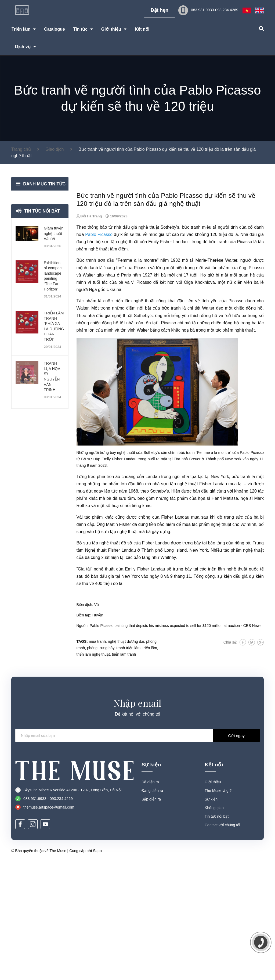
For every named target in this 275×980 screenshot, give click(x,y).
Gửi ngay (236, 854)
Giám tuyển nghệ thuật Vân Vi (54, 233)
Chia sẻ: (230, 761)
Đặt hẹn (160, 10)
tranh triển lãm (128, 766)
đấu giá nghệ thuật (141, 345)
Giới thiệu (213, 900)
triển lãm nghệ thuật (134, 419)
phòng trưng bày (101, 766)
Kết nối (214, 883)
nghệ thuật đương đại (126, 760)
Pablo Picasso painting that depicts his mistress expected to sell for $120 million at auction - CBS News (176, 744)
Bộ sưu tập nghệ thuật (98, 661)
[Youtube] (45, 943)
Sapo (97, 969)
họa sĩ (204, 617)
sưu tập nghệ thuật (180, 602)
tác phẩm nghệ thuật (235, 449)
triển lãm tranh (124, 773)
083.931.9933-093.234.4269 (215, 10)
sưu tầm (127, 617)
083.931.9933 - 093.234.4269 (48, 917)
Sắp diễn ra (151, 917)
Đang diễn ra (152, 909)
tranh (196, 345)
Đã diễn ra (150, 900)
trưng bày (182, 687)
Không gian (214, 926)
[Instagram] (33, 943)
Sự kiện (151, 883)
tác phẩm (220, 386)
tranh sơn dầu (100, 379)
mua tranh (97, 760)
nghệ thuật (104, 687)
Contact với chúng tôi (222, 943)
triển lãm (150, 766)
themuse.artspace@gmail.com (49, 926)
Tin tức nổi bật (42, 211)
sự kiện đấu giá (233, 695)
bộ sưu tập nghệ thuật (117, 360)
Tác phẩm (86, 419)
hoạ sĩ (118, 624)
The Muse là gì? (218, 909)
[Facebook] (20, 943)
